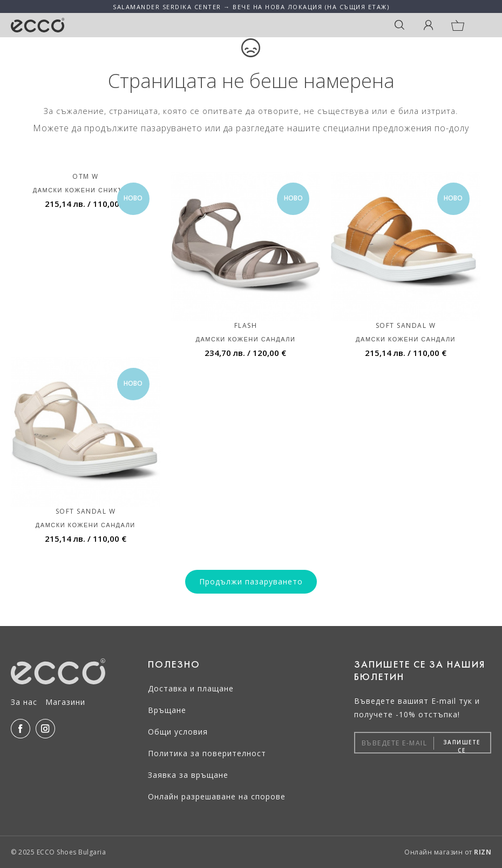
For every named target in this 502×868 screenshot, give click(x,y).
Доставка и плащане (191, 688)
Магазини (65, 702)
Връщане (167, 710)
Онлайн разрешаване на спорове (217, 796)
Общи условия (178, 732)
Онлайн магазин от (448, 852)
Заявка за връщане (188, 775)
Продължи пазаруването (251, 581)
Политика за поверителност (207, 753)
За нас (24, 702)
